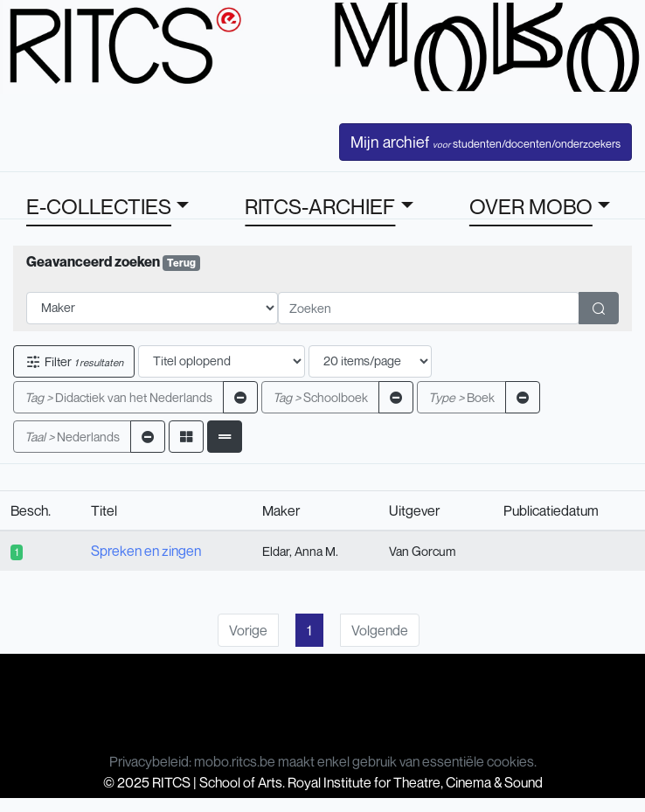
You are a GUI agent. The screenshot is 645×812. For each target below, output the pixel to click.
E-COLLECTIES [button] (99, 206)
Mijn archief (485, 142)
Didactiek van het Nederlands (118, 397)
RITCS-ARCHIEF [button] (320, 206)
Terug (181, 263)
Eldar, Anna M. (300, 551)
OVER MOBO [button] (531, 206)
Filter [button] (74, 361)
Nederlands (72, 437)
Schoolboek (320, 397)
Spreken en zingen (146, 551)
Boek (461, 397)
